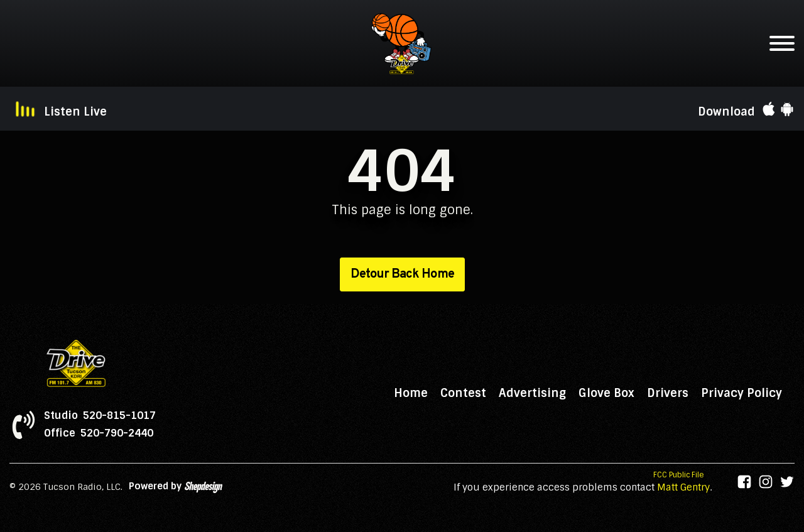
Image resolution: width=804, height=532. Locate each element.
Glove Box (606, 393)
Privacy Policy (742, 393)
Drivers (668, 393)
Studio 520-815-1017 (100, 416)
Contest (463, 393)
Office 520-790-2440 (99, 433)
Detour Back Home (402, 274)
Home (411, 393)
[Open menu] (782, 43)
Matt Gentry (683, 487)
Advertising (532, 393)
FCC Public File (679, 475)
